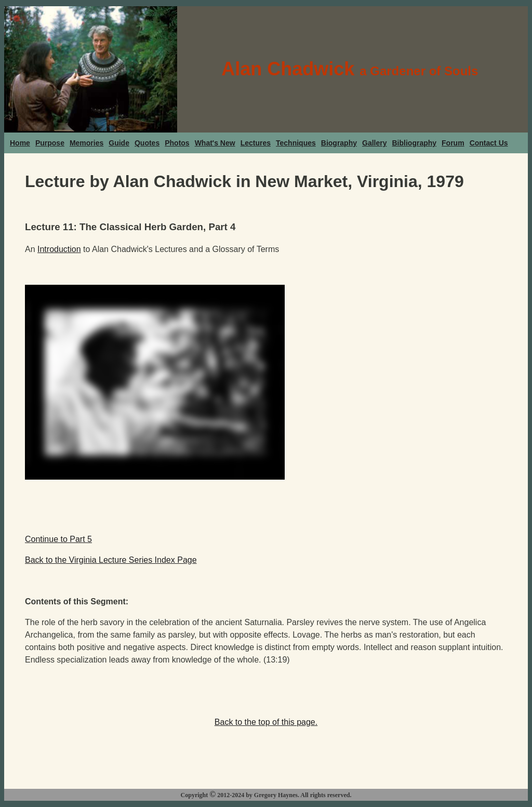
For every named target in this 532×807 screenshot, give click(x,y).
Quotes (147, 143)
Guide (119, 143)
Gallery (374, 143)
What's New (215, 143)
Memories (87, 143)
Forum (453, 143)
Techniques (296, 143)
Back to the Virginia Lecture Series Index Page (111, 560)
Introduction (59, 249)
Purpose (50, 143)
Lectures (256, 143)
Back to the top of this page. (266, 722)
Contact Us (489, 143)
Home (20, 143)
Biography (339, 143)
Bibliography (415, 143)
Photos (177, 143)
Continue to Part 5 (58, 539)
